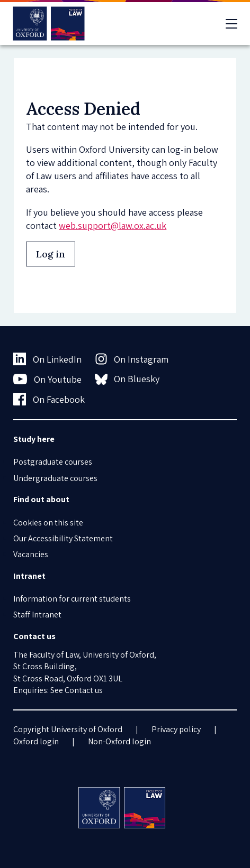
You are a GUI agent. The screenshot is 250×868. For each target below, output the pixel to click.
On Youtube (47, 379)
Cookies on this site (48, 523)
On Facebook (49, 399)
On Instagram (132, 359)
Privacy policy (176, 729)
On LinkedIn (47, 359)
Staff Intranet (37, 615)
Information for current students (72, 599)
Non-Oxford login (119, 741)
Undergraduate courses (55, 478)
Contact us (84, 690)
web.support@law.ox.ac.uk (113, 225)
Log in (51, 254)
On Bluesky (127, 379)
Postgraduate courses (53, 462)
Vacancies (31, 554)
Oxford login (36, 741)
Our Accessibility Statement (63, 538)
